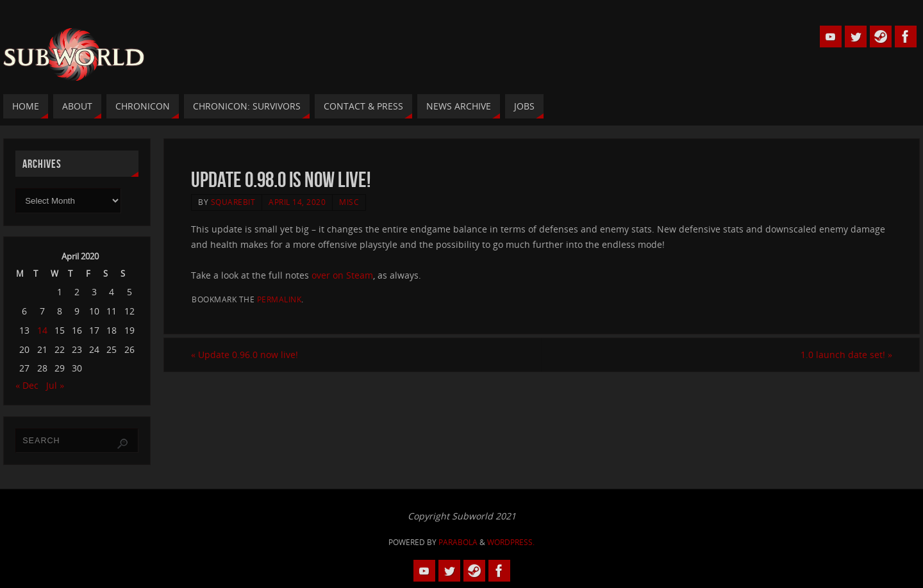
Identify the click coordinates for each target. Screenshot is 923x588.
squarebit (233, 202)
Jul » (55, 385)
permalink (279, 299)
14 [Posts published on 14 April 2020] (42, 330)
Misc (349, 202)
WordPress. (511, 542)
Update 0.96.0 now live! (245, 355)
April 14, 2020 (297, 202)
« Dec (27, 385)
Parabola (458, 542)
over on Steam (342, 275)
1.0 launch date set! (846, 355)
